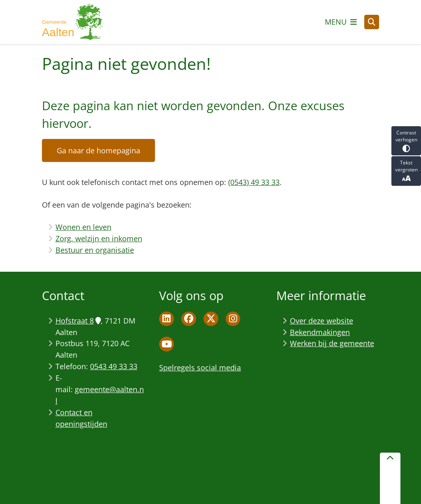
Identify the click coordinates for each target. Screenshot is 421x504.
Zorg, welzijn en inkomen (99, 238)
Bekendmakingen (320, 332)
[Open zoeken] (372, 22)
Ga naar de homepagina (98, 150)
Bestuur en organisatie (95, 250)
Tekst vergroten (406, 171)
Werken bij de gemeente (332, 343)
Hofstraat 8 (78, 321)
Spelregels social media (200, 368)
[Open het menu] (341, 22)
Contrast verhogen (406, 141)
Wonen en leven (83, 227)
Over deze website (322, 321)
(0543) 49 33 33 (254, 182)
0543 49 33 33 (114, 366)
